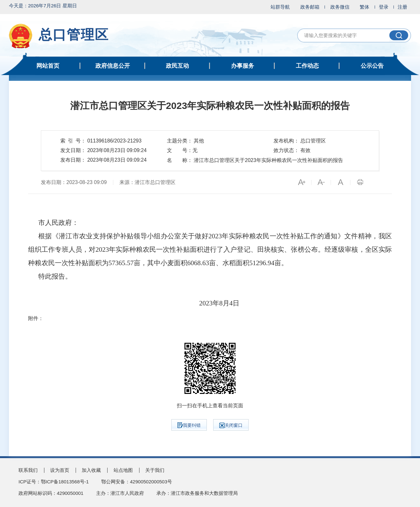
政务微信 (340, 7)
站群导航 (280, 7)
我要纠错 (189, 425)
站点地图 (123, 470)
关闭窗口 (231, 425)
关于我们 (155, 470)
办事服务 (243, 66)
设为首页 (60, 470)
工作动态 (307, 66)
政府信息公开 (113, 66)
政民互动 (177, 66)
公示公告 (372, 66)
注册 (402, 7)
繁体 (364, 7)
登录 (384, 7)
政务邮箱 (310, 7)
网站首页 (48, 66)
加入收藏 (91, 470)
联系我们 (28, 470)
